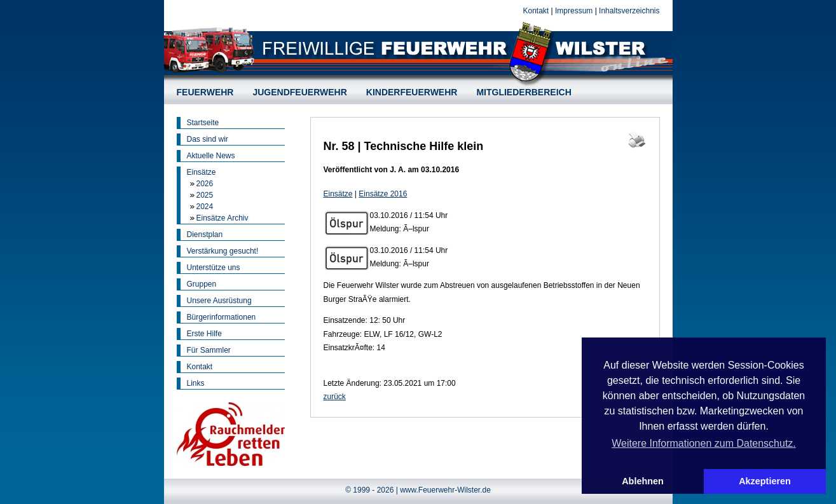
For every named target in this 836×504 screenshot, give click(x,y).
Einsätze (202, 172)
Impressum (574, 11)
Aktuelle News (211, 156)
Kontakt (536, 11)
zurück (335, 397)
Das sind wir (208, 139)
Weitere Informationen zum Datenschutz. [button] (704, 443)
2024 (205, 207)
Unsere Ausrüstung (219, 301)
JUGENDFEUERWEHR (299, 92)
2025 (205, 195)
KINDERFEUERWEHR (412, 92)
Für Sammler (209, 350)
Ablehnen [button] (643, 481)
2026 (205, 184)
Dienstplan (205, 235)
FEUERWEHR (205, 92)
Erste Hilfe (204, 334)
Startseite (203, 123)
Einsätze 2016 (383, 194)
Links (196, 383)
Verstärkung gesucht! (223, 251)
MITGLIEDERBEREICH (524, 92)
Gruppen (202, 284)
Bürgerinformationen (222, 317)
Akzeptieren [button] (765, 481)
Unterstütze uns (214, 268)
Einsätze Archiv (223, 218)
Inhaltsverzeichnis (629, 11)
